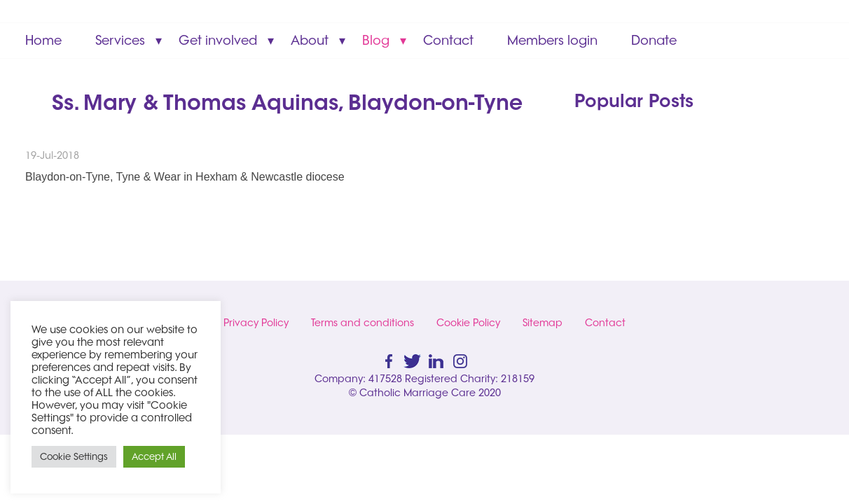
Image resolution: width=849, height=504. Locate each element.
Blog (376, 40)
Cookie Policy (468, 323)
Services (120, 40)
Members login (552, 40)
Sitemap (543, 323)
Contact (448, 40)
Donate (654, 40)
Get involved (218, 40)
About (310, 40)
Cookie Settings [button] (74, 456)
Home (43, 40)
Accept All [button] (154, 456)
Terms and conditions (363, 323)
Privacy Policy (256, 323)
